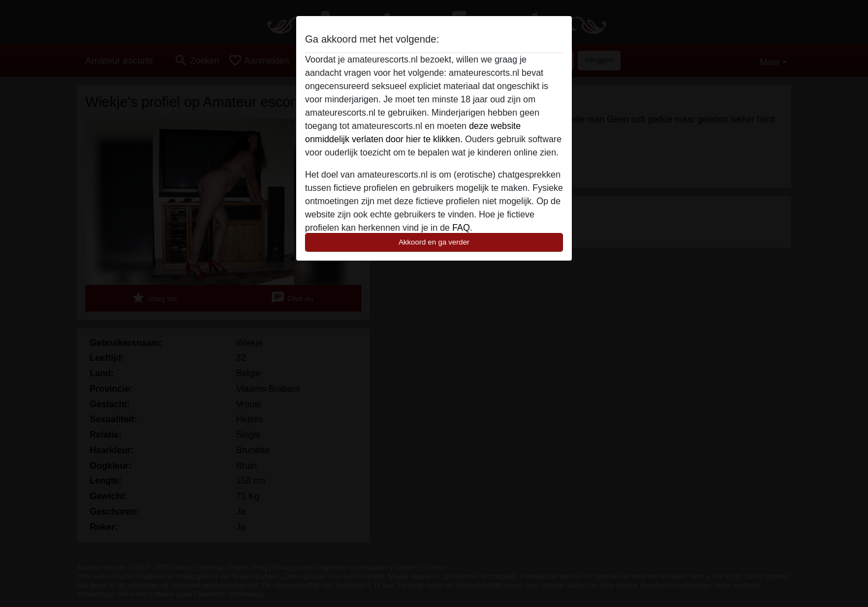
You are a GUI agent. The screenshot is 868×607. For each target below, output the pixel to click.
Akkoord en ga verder (434, 242)
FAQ (461, 228)
